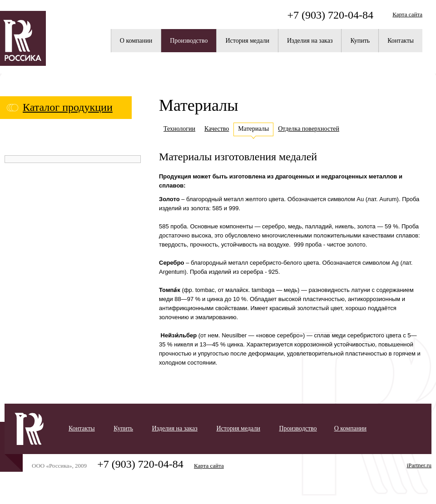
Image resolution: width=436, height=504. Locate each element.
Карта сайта (407, 14)
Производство (189, 41)
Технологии (179, 129)
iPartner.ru (419, 465)
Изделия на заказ (310, 41)
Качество (217, 129)
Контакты (401, 41)
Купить (360, 41)
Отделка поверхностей (309, 129)
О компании (136, 41)
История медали (247, 41)
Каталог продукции (68, 107)
